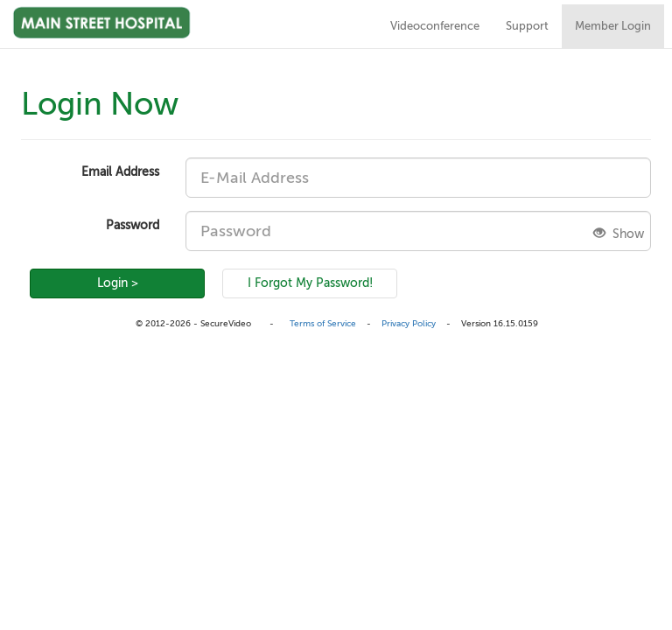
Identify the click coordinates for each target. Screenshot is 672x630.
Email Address (120, 172)
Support (527, 26)
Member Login (613, 26)
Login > (118, 283)
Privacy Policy (409, 323)
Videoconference (435, 26)
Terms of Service (323, 323)
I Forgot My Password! (310, 283)
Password (133, 225)
